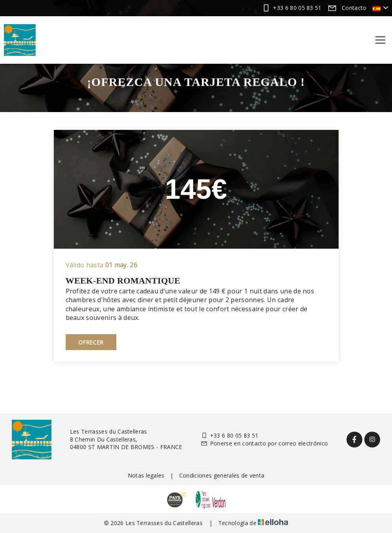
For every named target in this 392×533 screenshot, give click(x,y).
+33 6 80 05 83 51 (229, 435)
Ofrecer (91, 342)
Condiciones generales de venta (222, 475)
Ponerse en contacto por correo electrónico (264, 443)
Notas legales (146, 475)
